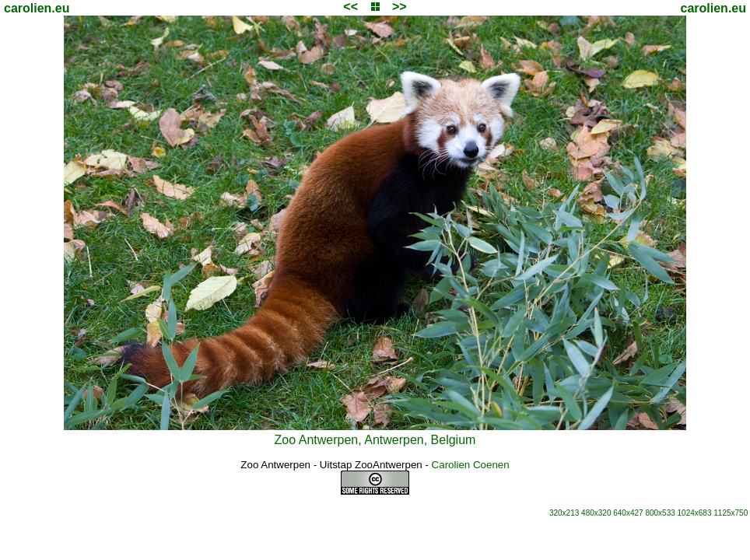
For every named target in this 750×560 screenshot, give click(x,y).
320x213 (564, 513)
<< (350, 7)
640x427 (628, 513)
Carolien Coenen (471, 465)
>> (400, 7)
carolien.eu (37, 8)
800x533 (660, 513)
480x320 (596, 513)
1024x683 (695, 513)
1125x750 (731, 513)
